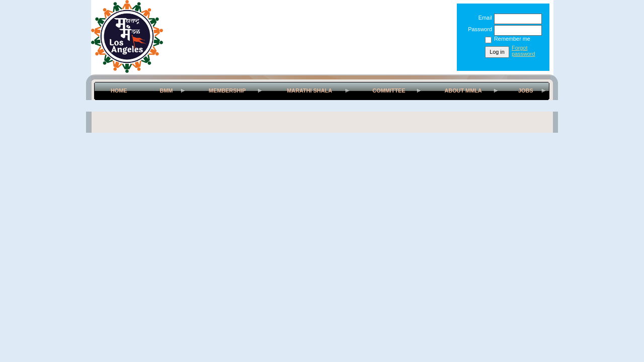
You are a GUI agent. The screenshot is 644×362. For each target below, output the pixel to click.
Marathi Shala (309, 90)
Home (119, 90)
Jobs (526, 90)
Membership (227, 90)
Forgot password (524, 51)
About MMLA (463, 90)
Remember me (512, 39)
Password (478, 29)
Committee (389, 90)
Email (484, 18)
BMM (166, 90)
